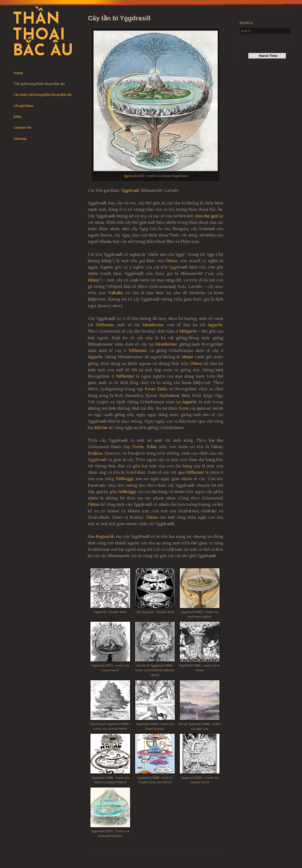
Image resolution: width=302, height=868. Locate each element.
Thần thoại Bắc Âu (43, 35)
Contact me (22, 127)
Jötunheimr (153, 325)
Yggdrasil (130, 176)
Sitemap (20, 138)
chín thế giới (206, 216)
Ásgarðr (215, 325)
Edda (17, 117)
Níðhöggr (125, 479)
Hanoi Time (267, 56)
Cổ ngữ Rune (24, 106)
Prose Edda (156, 389)
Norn (184, 408)
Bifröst (101, 428)
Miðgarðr (188, 331)
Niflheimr (105, 325)
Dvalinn (95, 453)
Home (18, 73)
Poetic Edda (144, 447)
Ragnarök (105, 536)
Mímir (94, 280)
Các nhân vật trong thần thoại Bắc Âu (43, 95)
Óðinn (171, 261)
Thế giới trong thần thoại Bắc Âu (39, 84)
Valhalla (115, 293)
